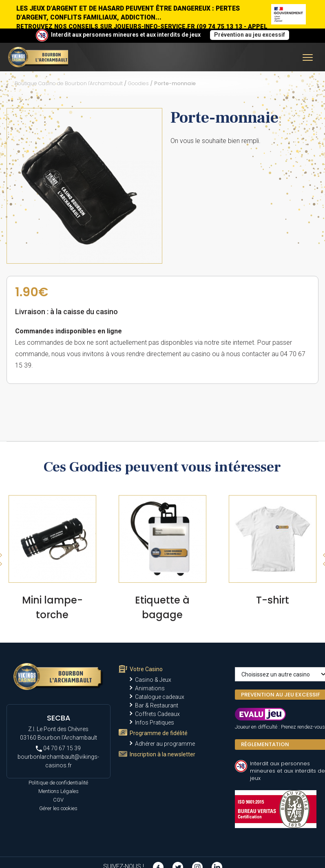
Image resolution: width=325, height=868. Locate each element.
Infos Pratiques (155, 723)
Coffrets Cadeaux (157, 714)
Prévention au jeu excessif (250, 35)
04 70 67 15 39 (58, 748)
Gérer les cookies (58, 808)
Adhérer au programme (165, 744)
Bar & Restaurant (157, 705)
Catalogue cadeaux (160, 697)
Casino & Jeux (153, 680)
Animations (150, 688)
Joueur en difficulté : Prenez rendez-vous (280, 727)
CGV (58, 800)
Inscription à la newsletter (162, 754)
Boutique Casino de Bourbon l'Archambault (69, 83)
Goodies (138, 83)
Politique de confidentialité (58, 783)
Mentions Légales (59, 791)
